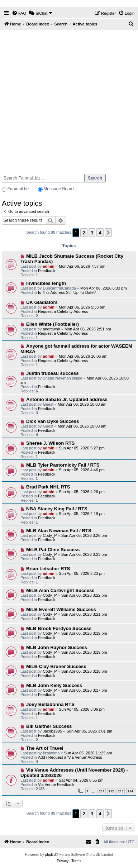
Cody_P (50, 535)
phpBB (51, 855)
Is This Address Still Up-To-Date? (67, 292)
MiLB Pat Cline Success (53, 550)
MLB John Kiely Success (54, 685)
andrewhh (51, 329)
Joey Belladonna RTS (50, 704)
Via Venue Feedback (56, 784)
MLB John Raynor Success (57, 647)
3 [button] (92, 233)
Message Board (58, 189)
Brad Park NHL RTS (48, 487)
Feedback (47, 271)
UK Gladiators (42, 302)
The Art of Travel (45, 748)
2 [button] (84, 233)
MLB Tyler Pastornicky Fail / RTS (63, 465)
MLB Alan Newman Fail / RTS (59, 531)
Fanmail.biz (18, 189)
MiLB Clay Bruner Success (56, 666)
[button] (108, 233)
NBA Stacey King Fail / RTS (57, 509)
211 (102, 791)
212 (111, 791)
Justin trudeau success (53, 373)
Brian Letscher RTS (48, 569)
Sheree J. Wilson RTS (50, 443)
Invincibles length (46, 283)
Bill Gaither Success (49, 726)
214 (130, 791)
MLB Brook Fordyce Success (59, 628)
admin (48, 266)
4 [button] (100, 233)
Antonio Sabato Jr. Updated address (67, 399)
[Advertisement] (67, 99)
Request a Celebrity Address (63, 311)
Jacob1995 (52, 731)
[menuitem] (19, 13)
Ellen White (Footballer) (53, 324)
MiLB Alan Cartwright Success (60, 590)
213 (121, 791)
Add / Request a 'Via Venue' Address (70, 757)
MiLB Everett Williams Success (61, 609)
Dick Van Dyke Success (53, 421)
